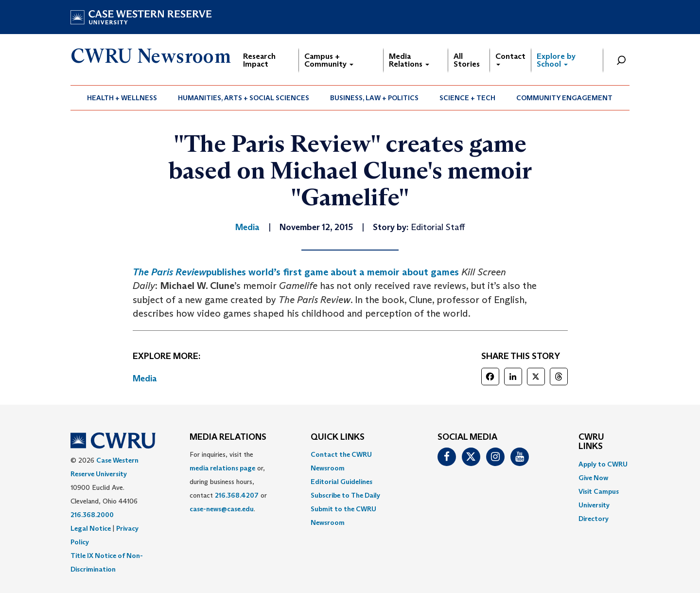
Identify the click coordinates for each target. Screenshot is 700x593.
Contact (510, 59)
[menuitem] (122, 98)
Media (145, 378)
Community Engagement (564, 98)
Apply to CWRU (603, 464)
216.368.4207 (237, 495)
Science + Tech (467, 98)
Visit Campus (599, 491)
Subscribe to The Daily (345, 495)
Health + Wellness (122, 98)
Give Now (593, 478)
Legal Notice (91, 528)
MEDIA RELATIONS (228, 437)
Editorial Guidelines (341, 482)
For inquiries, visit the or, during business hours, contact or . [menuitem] (228, 482)
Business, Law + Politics (374, 98)
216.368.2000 (92, 515)
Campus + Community (329, 60)
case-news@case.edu (222, 509)
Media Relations (409, 60)
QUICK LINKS (338, 437)
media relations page (222, 468)
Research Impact (259, 60)
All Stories (467, 60)
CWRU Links (591, 442)
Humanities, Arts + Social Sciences (244, 98)
